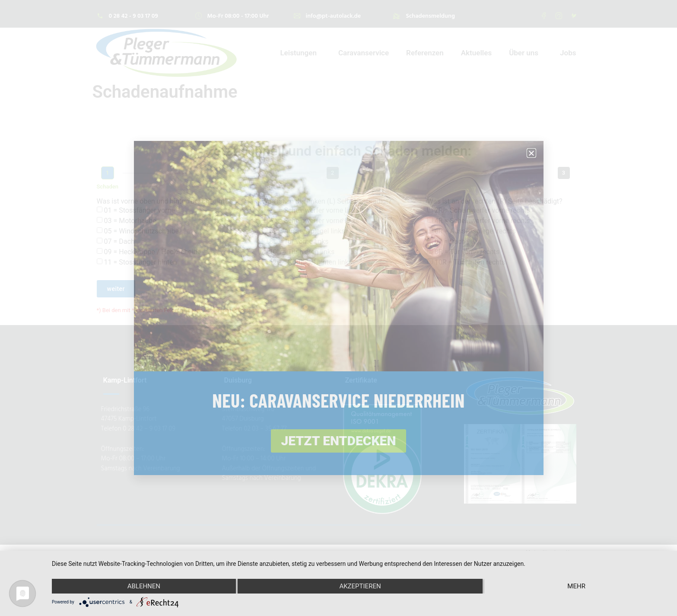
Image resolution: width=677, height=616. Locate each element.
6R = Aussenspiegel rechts (475, 231)
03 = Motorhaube (130, 221)
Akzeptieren (360, 586)
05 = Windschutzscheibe (141, 231)
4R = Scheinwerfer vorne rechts (482, 221)
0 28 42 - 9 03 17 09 (133, 15)
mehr (576, 586)
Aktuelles (476, 53)
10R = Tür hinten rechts (470, 262)
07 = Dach (119, 241)
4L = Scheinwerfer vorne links (314, 221)
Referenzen (425, 53)
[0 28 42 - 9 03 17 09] (100, 16)
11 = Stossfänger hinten (140, 262)
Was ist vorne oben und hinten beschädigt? (162, 201)
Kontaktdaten (564, 187)
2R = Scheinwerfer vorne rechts (482, 210)
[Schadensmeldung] (396, 16)
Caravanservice (364, 53)
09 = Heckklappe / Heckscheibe (152, 252)
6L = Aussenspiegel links (307, 231)
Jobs (568, 53)
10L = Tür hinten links (302, 252)
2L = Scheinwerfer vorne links (314, 210)
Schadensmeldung (431, 15)
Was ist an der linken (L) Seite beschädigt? (327, 201)
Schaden (108, 187)
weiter (116, 289)
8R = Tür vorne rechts (467, 252)
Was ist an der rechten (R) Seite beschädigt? (495, 201)
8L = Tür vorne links (299, 241)
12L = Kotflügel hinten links (311, 262)
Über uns (526, 53)
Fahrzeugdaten (332, 187)
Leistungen (300, 53)
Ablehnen (144, 586)
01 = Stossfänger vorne (139, 210)
